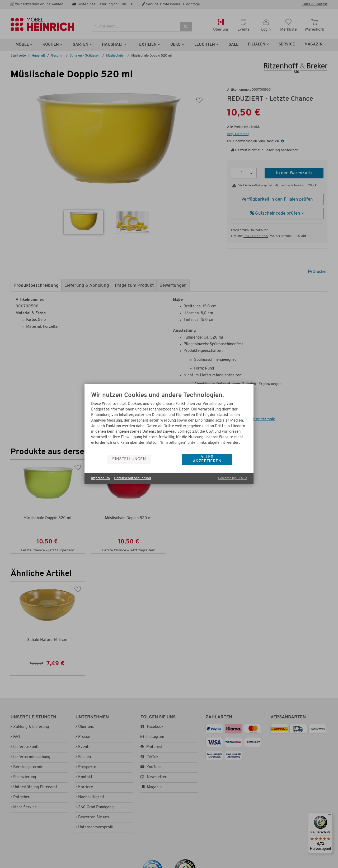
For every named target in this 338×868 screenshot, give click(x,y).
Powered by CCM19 (233, 478)
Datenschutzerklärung (133, 478)
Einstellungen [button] (129, 459)
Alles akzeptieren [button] (207, 459)
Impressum (100, 478)
